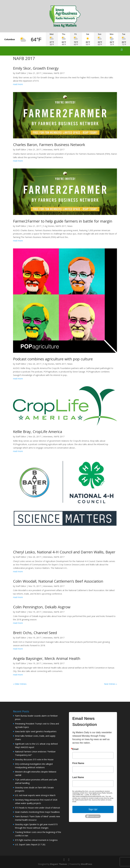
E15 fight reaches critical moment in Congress (36, 840)
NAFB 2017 (59, 73)
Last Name (78, 777)
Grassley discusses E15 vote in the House (34, 759)
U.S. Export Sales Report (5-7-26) (30, 844)
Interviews (48, 73)
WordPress (87, 864)
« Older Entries (20, 684)
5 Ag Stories (49, 226)
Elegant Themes (59, 864)
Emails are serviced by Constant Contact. (91, 802)
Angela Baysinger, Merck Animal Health (47, 658)
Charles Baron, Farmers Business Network (49, 145)
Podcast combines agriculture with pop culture (53, 359)
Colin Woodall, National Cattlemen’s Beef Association (58, 581)
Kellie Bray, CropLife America (38, 432)
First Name (78, 763)
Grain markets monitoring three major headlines (37, 812)
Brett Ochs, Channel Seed (35, 633)
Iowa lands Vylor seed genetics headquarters (36, 731)
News (70, 226)
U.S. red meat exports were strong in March (35, 795)
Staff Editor (21, 73)
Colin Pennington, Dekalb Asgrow (42, 607)
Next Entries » (111, 684)
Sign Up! (93, 809)
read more (18, 84)
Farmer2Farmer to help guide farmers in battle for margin (63, 221)
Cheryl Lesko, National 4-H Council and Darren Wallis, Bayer (64, 552)
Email (75, 749)
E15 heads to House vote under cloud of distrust (38, 808)
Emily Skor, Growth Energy (36, 68)
